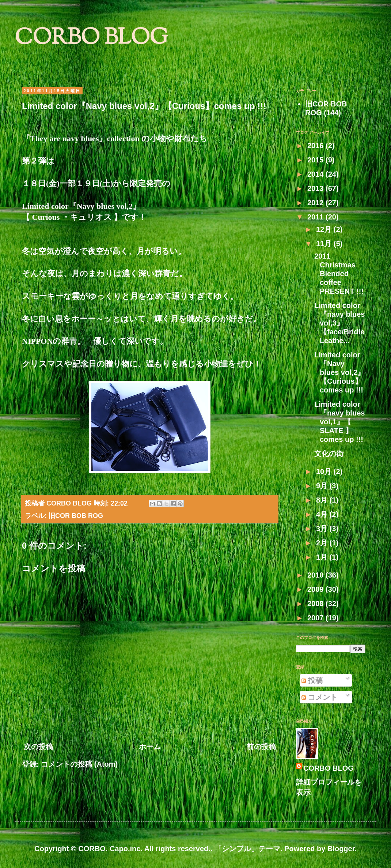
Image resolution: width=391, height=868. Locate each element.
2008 (316, 604)
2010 (316, 575)
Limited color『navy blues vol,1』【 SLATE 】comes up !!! (339, 422)
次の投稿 (38, 747)
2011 (316, 217)
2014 (316, 174)
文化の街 (329, 454)
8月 (323, 500)
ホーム (150, 747)
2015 (316, 160)
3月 (323, 529)
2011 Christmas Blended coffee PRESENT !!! (339, 274)
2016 (316, 146)
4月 (323, 514)
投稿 (312, 680)
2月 (323, 543)
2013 (316, 188)
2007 (316, 618)
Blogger (341, 849)
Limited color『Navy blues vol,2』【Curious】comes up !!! (339, 372)
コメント (319, 697)
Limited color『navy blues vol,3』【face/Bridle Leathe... (339, 323)
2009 (316, 589)
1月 (323, 557)
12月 (325, 229)
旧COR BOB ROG (76, 516)
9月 (323, 486)
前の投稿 (261, 747)
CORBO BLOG (91, 39)
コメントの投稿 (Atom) (79, 764)
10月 (325, 471)
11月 (325, 244)
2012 (316, 203)
